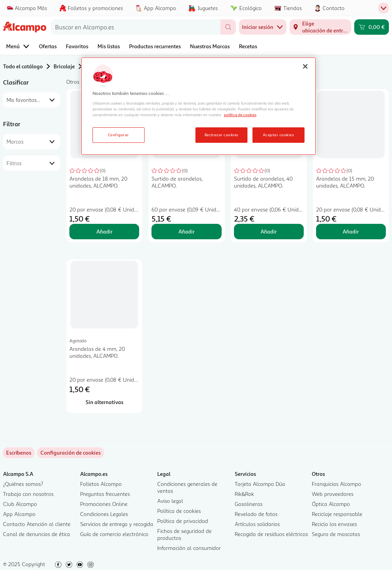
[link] (71, 453)
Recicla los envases (334, 524)
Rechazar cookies (221, 135)
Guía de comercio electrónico (114, 534)
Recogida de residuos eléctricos (271, 534)
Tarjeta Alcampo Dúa (260, 484)
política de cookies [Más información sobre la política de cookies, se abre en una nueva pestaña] (240, 115)
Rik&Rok (244, 494)
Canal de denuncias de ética (37, 534)
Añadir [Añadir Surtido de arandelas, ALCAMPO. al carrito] (187, 231)
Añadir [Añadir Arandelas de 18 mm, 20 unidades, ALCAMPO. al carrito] (104, 231)
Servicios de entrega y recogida (117, 524)
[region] (199, 106)
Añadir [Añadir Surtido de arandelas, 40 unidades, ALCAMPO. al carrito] (269, 231)
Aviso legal (170, 501)
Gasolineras (249, 504)
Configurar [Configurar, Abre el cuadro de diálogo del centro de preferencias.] (119, 135)
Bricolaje (64, 66)
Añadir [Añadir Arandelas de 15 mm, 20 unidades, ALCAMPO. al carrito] (351, 231)
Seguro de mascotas (336, 534)
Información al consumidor (189, 548)
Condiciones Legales (104, 514)
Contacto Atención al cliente (37, 524)
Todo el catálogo (23, 66)
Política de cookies (179, 511)
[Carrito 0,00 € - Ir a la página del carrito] (372, 27)
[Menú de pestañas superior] (384, 8)
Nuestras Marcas (210, 46)
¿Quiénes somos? (23, 484)
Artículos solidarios (257, 524)
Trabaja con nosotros (28, 494)
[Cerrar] (305, 66)
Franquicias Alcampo (336, 484)
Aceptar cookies (278, 135)
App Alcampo (19, 514)
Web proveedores (333, 494)
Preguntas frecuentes (105, 494)
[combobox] (136, 27)
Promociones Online (104, 504)
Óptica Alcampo (331, 504)
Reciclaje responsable (337, 514)
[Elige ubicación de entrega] (320, 27)
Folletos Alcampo (101, 484)
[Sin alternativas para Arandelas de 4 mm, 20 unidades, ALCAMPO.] (104, 402)
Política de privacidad (183, 521)
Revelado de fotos (256, 514)
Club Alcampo (20, 504)
